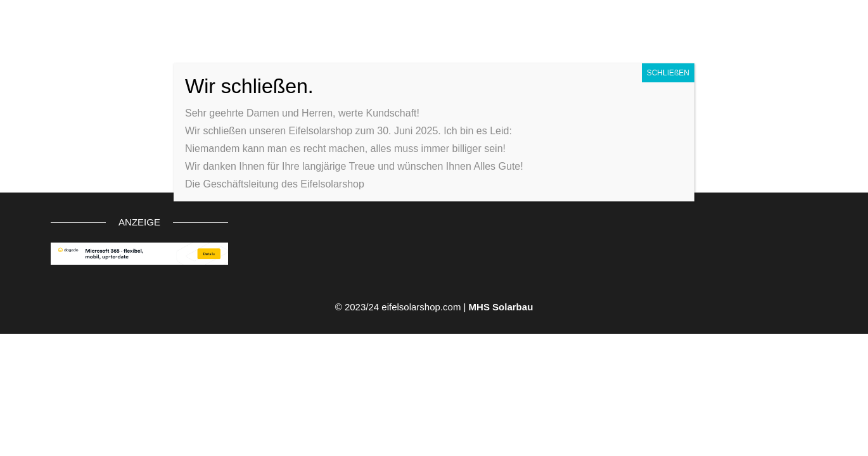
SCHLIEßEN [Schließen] (668, 73)
